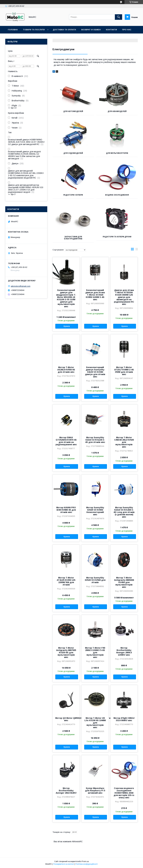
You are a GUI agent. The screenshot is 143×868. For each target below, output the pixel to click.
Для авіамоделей (117, 111)
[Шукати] (118, 17)
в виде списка (136, 250)
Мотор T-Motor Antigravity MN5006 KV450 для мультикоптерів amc (124, 582)
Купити (67, 326)
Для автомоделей (73, 111)
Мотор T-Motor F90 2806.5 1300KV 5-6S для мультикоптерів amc (95, 653)
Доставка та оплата (64, 30)
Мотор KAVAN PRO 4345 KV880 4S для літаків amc (66, 510)
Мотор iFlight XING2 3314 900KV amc (124, 719)
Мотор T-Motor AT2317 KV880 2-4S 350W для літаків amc (124, 371)
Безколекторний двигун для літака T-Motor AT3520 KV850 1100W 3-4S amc (95, 295)
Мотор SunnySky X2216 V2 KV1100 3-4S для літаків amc (95, 440)
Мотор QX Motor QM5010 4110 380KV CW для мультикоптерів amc (66, 719)
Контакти (111, 30)
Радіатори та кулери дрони (117, 237)
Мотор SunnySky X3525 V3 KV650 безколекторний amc (95, 511)
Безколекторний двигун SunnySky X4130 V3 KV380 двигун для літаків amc (95, 372)
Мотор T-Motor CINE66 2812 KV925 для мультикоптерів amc (124, 442)
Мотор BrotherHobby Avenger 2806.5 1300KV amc (124, 651)
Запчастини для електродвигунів (73, 238)
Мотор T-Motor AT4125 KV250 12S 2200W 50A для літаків (66, 581)
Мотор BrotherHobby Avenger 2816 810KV (66, 791)
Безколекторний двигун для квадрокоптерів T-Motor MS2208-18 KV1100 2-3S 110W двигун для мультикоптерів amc (66, 298)
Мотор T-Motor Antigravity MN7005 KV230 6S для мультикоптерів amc (66, 653)
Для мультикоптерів (117, 153)
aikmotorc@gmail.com (21, 286)
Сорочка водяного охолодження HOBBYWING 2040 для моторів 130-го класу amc (124, 793)
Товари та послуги (34, 30)
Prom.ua (85, 861)
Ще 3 (13, 194)
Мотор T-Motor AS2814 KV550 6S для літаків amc (66, 370)
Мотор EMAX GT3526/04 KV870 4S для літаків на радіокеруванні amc (66, 441)
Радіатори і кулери (73, 195)
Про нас (127, 30)
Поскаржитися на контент (64, 864)
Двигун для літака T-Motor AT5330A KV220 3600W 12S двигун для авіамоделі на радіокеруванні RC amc (124, 297)
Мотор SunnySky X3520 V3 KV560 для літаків (95, 580)
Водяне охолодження (117, 195)
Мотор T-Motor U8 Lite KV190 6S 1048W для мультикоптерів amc (95, 723)
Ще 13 (14, 108)
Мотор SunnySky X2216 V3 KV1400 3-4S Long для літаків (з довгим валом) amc (124, 512)
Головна (13, 30)
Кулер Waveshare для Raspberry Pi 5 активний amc (95, 791)
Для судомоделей (73, 153)
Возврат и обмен (91, 30)
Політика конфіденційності (87, 864)
